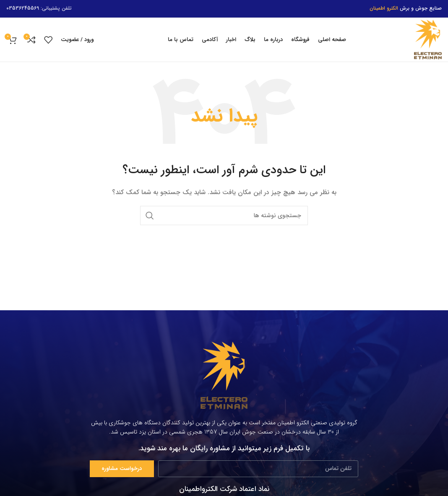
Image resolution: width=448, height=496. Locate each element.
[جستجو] (224, 216)
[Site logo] (428, 39)
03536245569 (23, 8)
